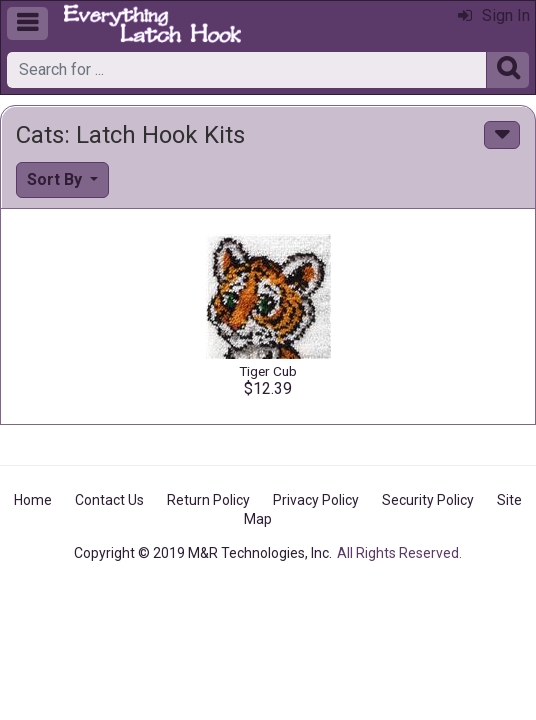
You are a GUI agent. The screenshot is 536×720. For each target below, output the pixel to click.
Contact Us (109, 500)
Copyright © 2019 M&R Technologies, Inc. (203, 553)
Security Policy (428, 500)
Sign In (494, 15)
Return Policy (208, 500)
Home (33, 500)
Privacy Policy (316, 500)
